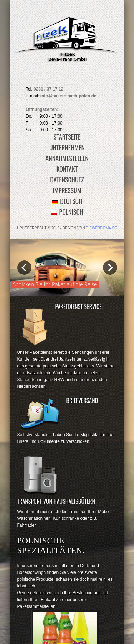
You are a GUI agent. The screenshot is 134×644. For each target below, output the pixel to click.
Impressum (67, 190)
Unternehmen (67, 147)
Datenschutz (67, 180)
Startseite (67, 137)
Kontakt (67, 169)
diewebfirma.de (101, 228)
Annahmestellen (67, 158)
